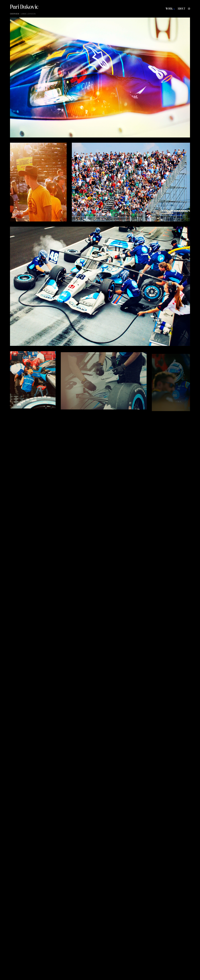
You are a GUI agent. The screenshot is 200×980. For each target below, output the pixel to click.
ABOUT (181, 9)
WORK (170, 9)
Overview (15, 14)
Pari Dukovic (24, 8)
